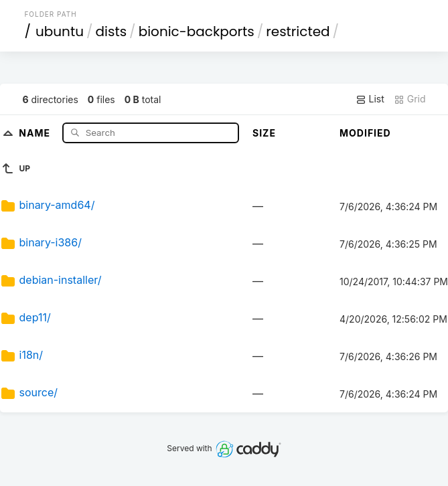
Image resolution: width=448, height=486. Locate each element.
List (370, 99)
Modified (365, 133)
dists (111, 31)
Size (264, 133)
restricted (298, 31)
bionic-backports (197, 31)
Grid (410, 99)
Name (36, 132)
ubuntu (60, 31)
